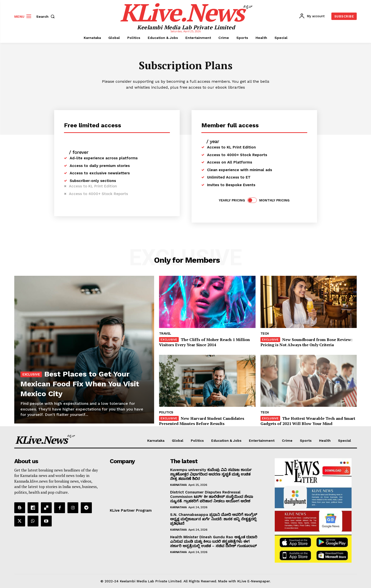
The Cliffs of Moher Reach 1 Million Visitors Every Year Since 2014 (204, 342)
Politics (166, 412)
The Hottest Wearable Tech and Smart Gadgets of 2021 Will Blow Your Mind (308, 421)
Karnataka (178, 485)
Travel (165, 334)
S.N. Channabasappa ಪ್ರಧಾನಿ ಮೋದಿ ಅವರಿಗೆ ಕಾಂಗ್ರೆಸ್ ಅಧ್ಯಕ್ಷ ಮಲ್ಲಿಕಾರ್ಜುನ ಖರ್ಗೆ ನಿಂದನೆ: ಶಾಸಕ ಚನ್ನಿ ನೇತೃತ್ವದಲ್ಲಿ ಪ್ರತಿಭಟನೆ (214, 519)
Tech (265, 334)
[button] (47, 16)
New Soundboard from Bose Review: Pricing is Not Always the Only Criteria (306, 342)
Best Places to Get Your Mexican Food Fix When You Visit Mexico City (77, 378)
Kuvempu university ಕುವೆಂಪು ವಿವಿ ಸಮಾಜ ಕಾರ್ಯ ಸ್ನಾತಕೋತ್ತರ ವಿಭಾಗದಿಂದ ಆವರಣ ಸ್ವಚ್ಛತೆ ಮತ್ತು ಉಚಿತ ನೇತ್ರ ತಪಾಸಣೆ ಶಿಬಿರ (211, 474)
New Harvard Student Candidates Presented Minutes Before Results (202, 421)
